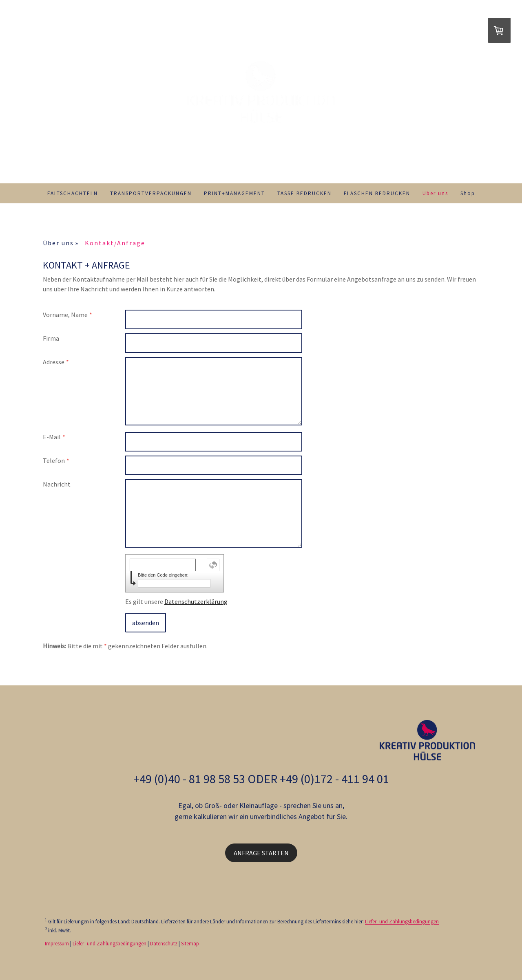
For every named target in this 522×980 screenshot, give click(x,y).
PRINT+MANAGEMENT (234, 193)
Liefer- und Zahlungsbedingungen (402, 922)
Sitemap (190, 943)
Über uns (435, 193)
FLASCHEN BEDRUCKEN (377, 193)
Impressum (57, 943)
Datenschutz (164, 943)
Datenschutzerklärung (196, 601)
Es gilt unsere (176, 601)
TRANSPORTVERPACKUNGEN (151, 193)
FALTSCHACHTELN (73, 193)
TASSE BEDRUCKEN (304, 193)
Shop (468, 193)
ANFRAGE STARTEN (261, 853)
